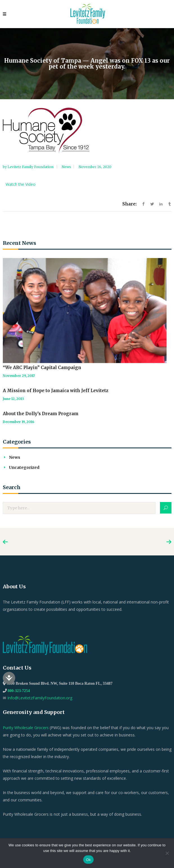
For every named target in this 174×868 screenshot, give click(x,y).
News (66, 167)
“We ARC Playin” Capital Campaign (42, 368)
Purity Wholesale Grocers (26, 728)
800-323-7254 (18, 691)
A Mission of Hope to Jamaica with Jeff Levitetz (56, 391)
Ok (88, 860)
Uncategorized (24, 467)
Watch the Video (21, 184)
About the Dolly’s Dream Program (41, 414)
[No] (167, 853)
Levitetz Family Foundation (31, 167)
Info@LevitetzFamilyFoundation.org (40, 698)
